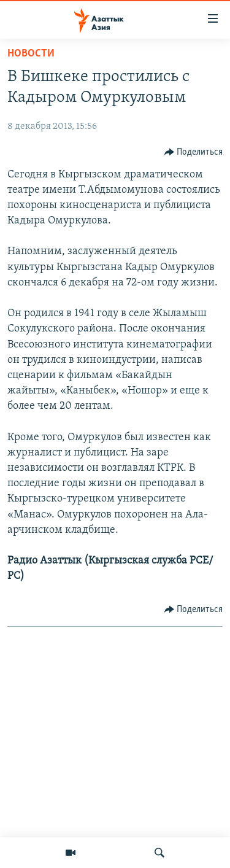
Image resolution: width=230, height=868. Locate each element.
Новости (31, 54)
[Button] (194, 152)
